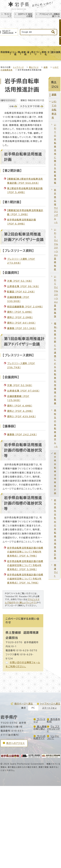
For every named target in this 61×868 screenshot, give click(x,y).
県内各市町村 (53, 720)
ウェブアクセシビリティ (53, 729)
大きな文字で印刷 (30, 106)
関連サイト (56, 571)
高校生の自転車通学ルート (56, 428)
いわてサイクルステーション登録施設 (56, 296)
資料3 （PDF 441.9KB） (21, 323)
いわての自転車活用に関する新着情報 (55, 154)
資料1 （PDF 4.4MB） (20, 406)
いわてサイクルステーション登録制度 (56, 249)
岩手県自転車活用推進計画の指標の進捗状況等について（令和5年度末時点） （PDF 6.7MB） (25, 552)
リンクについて (53, 737)
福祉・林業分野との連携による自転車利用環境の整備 (56, 363)
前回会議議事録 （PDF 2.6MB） (25, 307)
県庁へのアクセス (15, 743)
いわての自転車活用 (54, 110)
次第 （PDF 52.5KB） (20, 385)
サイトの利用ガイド (40, 737)
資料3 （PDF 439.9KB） (21, 416)
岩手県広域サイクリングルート (56, 206)
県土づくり (34, 67)
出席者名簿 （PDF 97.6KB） (23, 391)
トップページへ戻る (50, 704)
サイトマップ (8, 15)
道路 (46, 67)
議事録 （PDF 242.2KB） (22, 434)
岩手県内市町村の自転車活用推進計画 (55, 529)
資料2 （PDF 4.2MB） (20, 411)
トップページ (18, 67)
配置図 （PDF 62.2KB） (21, 292)
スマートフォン (49, 708)
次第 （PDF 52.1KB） (20, 281)
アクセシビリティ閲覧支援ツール (50, 15)
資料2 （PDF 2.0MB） (20, 317)
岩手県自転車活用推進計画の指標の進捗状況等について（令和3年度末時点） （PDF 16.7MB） (25, 579)
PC (33, 708)
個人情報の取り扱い (40, 728)
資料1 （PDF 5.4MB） (20, 312)
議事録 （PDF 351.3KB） (22, 328)
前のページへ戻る (24, 704)
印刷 (12, 106)
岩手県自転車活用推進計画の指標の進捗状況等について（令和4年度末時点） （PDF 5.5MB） (25, 565)
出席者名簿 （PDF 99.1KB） (23, 286)
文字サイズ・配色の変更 (25, 15)
